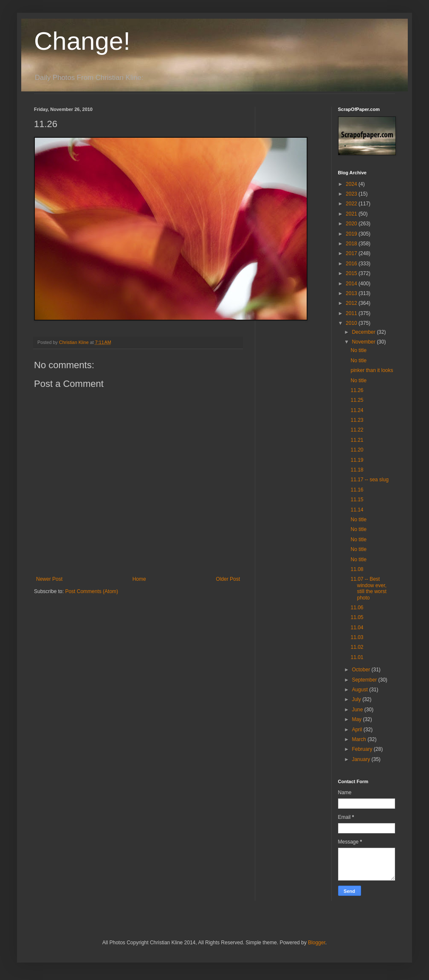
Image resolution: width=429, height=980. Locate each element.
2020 (352, 224)
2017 (352, 253)
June (358, 710)
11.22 (357, 430)
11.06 (357, 608)
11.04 (357, 628)
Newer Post (49, 579)
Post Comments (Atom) (92, 591)
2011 (352, 313)
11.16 (357, 490)
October (361, 670)
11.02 (357, 647)
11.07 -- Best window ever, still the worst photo (368, 588)
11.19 (357, 460)
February (363, 749)
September (365, 680)
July (357, 699)
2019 (352, 234)
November (364, 342)
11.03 (357, 637)
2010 (352, 323)
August (360, 690)
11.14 (357, 510)
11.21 (357, 440)
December (364, 332)
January (361, 759)
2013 (352, 293)
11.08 (357, 569)
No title (358, 350)
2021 (352, 214)
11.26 (357, 390)
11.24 (357, 410)
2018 (352, 244)
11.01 (357, 657)
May (357, 719)
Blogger (317, 943)
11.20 (357, 450)
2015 (352, 273)
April (357, 730)
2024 (352, 184)
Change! (82, 41)
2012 (352, 303)
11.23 (357, 420)
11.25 (357, 400)
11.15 (357, 500)
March (360, 739)
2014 (352, 284)
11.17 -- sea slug (369, 480)
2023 (352, 194)
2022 (352, 204)
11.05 (357, 617)
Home (139, 579)
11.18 (357, 470)
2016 (352, 264)
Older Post (228, 579)
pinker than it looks (372, 370)
